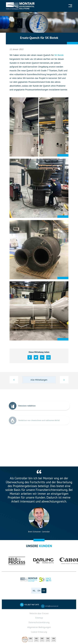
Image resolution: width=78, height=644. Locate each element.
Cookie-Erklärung (39, 632)
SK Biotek (59, 55)
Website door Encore (39, 613)
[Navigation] (70, 6)
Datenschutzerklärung (39, 622)
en (39, 591)
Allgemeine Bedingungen (39, 627)
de (44, 591)
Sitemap (39, 618)
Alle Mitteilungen (39, 380)
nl (34, 591)
